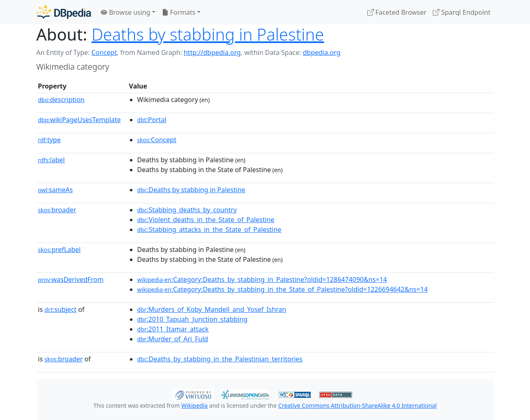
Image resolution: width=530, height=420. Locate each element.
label (52, 160)
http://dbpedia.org (212, 52)
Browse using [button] (126, 12)
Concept (104, 52)
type (50, 140)
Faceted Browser (397, 12)
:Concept (157, 140)
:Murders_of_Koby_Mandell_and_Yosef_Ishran (212, 309)
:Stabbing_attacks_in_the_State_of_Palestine (209, 229)
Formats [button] (179, 12)
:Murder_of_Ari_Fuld (173, 339)
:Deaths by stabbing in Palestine (191, 190)
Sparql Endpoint (462, 12)
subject (60, 309)
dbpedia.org (322, 52)
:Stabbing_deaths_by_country (187, 210)
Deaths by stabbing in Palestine (208, 34)
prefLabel (59, 250)
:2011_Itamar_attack (173, 329)
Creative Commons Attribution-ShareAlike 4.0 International (357, 405)
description (61, 100)
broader (57, 210)
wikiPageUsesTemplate (80, 120)
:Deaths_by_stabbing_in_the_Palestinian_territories (220, 359)
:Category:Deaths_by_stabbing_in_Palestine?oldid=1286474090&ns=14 (262, 279)
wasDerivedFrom (71, 279)
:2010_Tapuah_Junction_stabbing (192, 319)
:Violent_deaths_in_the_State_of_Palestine (206, 220)
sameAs (56, 190)
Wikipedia (194, 405)
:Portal (152, 120)
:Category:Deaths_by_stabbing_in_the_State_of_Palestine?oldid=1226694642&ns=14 (283, 289)
